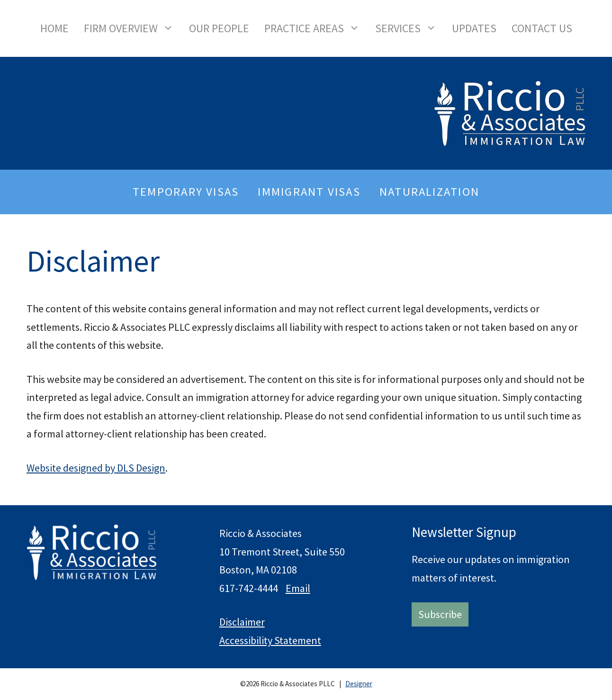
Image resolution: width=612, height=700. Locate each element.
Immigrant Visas (309, 192)
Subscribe (440, 614)
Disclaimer (242, 622)
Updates (474, 28)
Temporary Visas (186, 192)
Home (54, 28)
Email (298, 588)
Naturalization (429, 192)
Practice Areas (316, 28)
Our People (219, 28)
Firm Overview (133, 28)
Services (410, 28)
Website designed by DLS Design (96, 468)
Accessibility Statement (270, 640)
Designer (359, 684)
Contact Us (542, 28)
